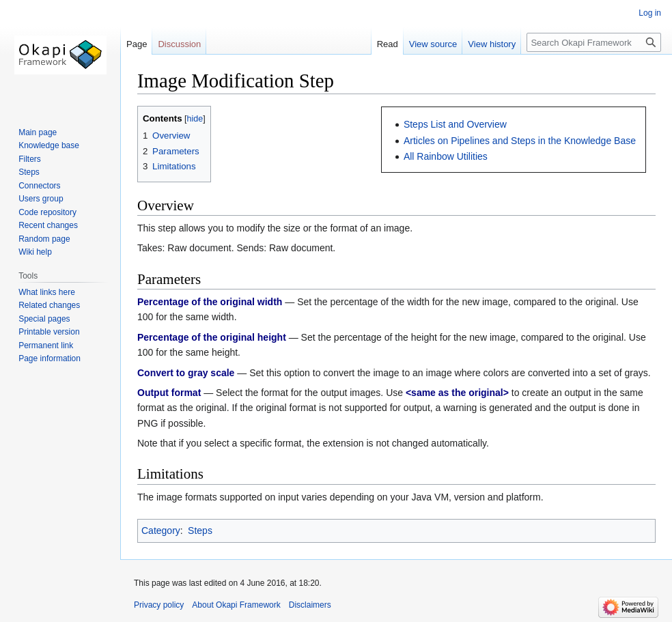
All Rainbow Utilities (446, 156)
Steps (200, 531)
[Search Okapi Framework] (594, 42)
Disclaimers (310, 605)
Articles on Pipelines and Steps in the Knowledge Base (520, 141)
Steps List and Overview (455, 124)
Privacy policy (159, 605)
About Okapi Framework (236, 605)
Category (161, 531)
